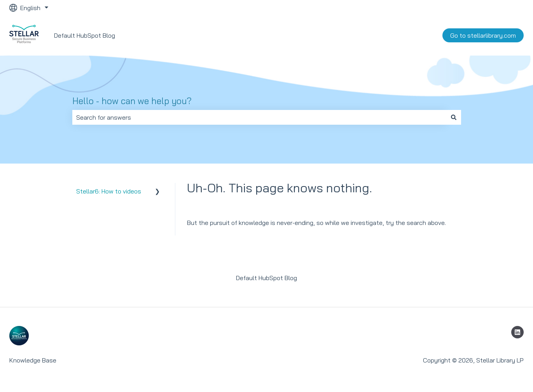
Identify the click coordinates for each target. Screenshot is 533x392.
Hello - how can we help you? (132, 101)
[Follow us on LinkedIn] (517, 332)
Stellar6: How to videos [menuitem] (109, 191)
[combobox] (259, 117)
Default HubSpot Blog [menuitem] (266, 278)
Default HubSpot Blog (85, 35)
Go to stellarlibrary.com (483, 35)
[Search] (454, 117)
